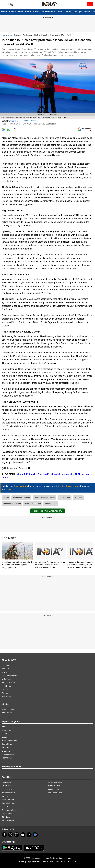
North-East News (8, 800)
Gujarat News (7, 814)
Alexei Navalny (51, 504)
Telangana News (54, 789)
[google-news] (35, 835)
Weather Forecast (9, 709)
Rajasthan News (54, 786)
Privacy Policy (48, 862)
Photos (68, 12)
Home (4, 12)
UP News (5, 807)
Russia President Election (44, 498)
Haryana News (8, 789)
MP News (6, 796)
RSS (76, 862)
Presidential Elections (21, 498)
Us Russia (78, 498)
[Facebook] (4, 835)
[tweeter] (11, 835)
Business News (8, 754)
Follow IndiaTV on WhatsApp (47, 511)
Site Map (20, 862)
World (28, 12)
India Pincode (7, 713)
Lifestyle (78, 12)
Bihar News (6, 782)
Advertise (5, 672)
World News (6, 730)
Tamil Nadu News (9, 803)
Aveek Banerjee (16, 121)
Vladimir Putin (65, 498)
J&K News (6, 817)
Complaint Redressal (10, 676)
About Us (5, 669)
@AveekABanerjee (33, 121)
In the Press (6, 679)
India (20, 12)
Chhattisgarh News (9, 810)
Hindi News (6, 686)
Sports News (7, 744)
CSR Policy (61, 862)
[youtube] (23, 835)
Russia (6, 498)
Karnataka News (8, 820)
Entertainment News (10, 741)
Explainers (6, 751)
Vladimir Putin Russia (12, 504)
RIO (70, 862)
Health (88, 12)
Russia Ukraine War (33, 504)
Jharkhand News (8, 793)
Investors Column (9, 683)
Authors (5, 693)
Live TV (5, 690)
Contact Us (6, 665)
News (4, 35)
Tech (60, 12)
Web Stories (7, 696)
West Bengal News (55, 793)
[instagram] (17, 835)
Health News (7, 758)
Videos (12, 12)
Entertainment (49, 12)
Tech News (6, 747)
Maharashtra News (55, 782)
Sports (36, 12)
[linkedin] (29, 835)
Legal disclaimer (33, 862)
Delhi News (6, 786)
